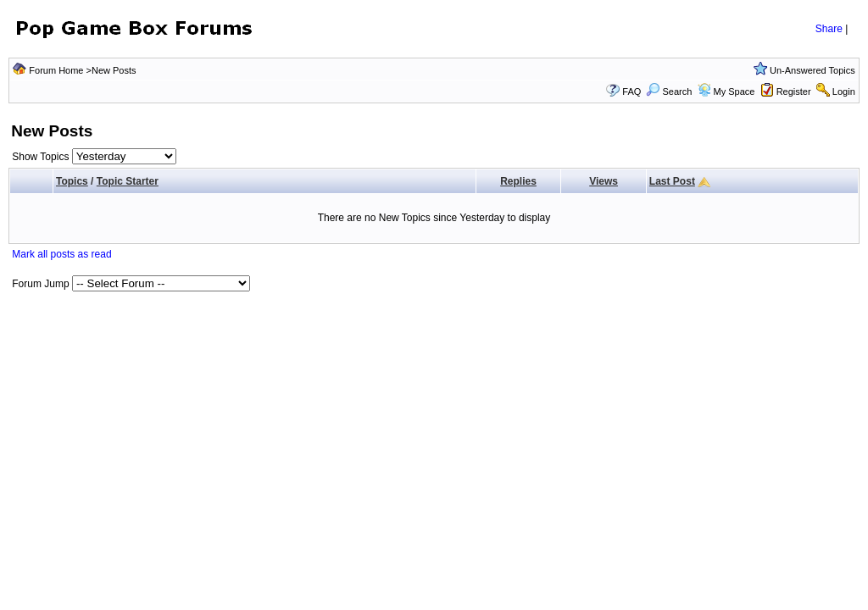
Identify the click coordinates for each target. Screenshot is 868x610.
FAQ (632, 91)
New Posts (114, 70)
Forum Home (56, 70)
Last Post (672, 181)
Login (844, 91)
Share (829, 29)
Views (604, 181)
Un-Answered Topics (812, 70)
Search (669, 91)
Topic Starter (128, 181)
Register (794, 91)
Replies (518, 181)
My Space (734, 91)
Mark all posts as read (61, 254)
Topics (72, 181)
